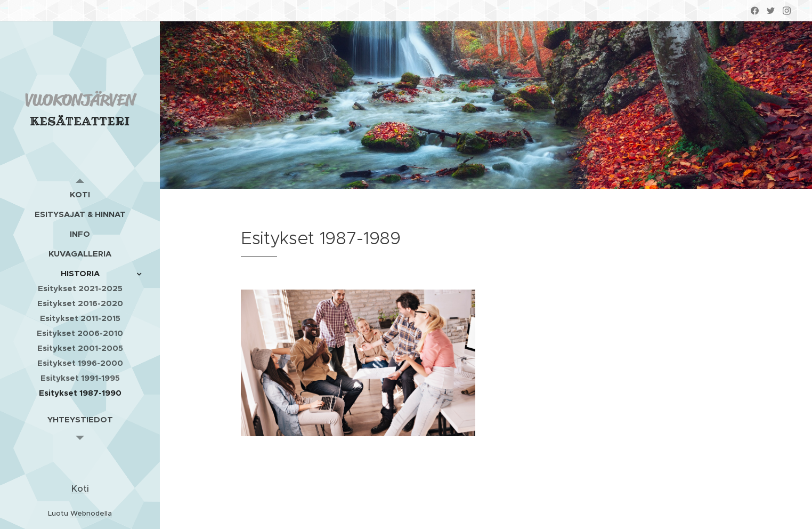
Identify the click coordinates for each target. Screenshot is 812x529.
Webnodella (91, 513)
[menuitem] (80, 194)
